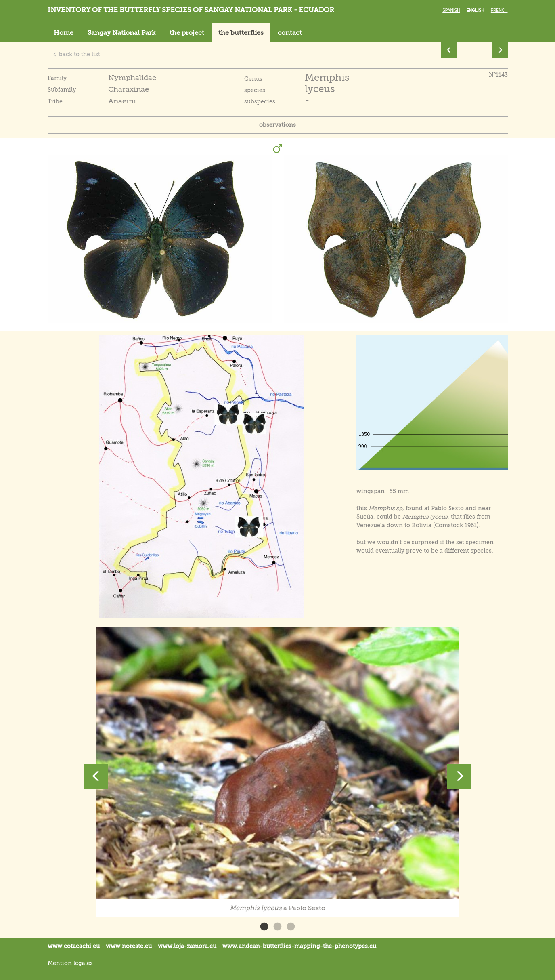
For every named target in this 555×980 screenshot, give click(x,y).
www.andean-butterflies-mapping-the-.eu (299, 946)
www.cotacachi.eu (74, 946)
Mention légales (70, 963)
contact (290, 33)
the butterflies (241, 33)
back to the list (76, 54)
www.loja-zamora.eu (187, 946)
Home (64, 33)
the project (187, 33)
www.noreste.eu (129, 946)
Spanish (451, 10)
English (475, 10)
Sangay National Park (121, 33)
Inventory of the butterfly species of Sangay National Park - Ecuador (191, 10)
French (499, 10)
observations (277, 125)
